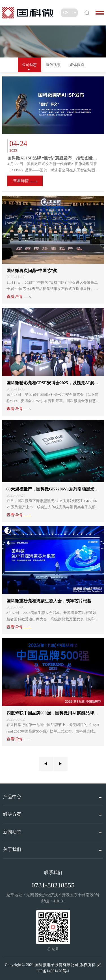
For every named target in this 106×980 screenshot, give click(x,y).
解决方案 (12, 814)
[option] (53, 134)
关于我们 (12, 849)
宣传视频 (53, 65)
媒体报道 (77, 65)
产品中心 (12, 797)
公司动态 (29, 65)
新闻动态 (12, 832)
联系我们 (53, 873)
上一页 (46, 764)
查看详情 (21, 181)
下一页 (60, 764)
